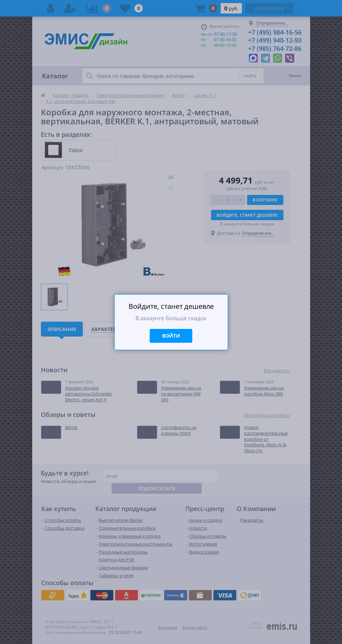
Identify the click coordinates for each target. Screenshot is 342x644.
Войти (171, 336)
